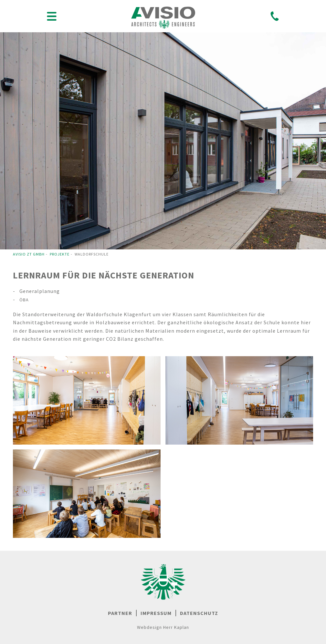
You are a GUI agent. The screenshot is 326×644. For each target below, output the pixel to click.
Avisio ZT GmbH (29, 254)
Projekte (60, 254)
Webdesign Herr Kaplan (163, 627)
